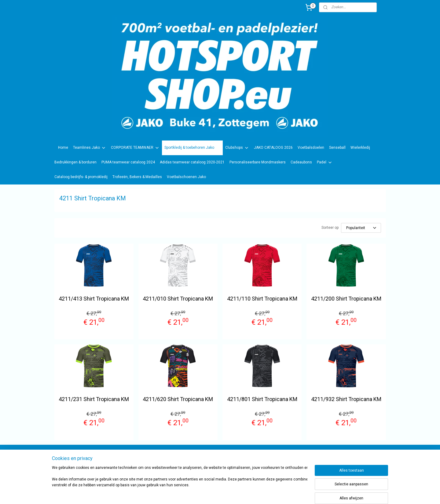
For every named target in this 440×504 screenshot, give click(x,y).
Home (63, 148)
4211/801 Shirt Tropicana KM (262, 399)
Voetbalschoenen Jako (186, 177)
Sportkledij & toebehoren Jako (192, 148)
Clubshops (237, 148)
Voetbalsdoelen (311, 148)
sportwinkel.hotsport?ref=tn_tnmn (214, 460)
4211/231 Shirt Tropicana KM (94, 399)
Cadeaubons (301, 162)
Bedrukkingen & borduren (75, 162)
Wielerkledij (360, 148)
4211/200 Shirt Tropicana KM (346, 299)
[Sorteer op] (361, 228)
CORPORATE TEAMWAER (135, 148)
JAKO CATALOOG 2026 (273, 148)
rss (247, 493)
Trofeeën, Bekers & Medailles (137, 177)
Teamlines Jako (90, 148)
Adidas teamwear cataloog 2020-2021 (192, 162)
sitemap (235, 493)
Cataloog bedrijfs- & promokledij (81, 177)
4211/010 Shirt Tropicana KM (178, 299)
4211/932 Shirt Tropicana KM (346, 399)
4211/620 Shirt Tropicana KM (178, 399)
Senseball (337, 148)
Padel (325, 163)
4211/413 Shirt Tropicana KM (94, 299)
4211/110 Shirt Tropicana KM (262, 299)
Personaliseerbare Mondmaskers (258, 162)
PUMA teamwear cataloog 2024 (128, 162)
